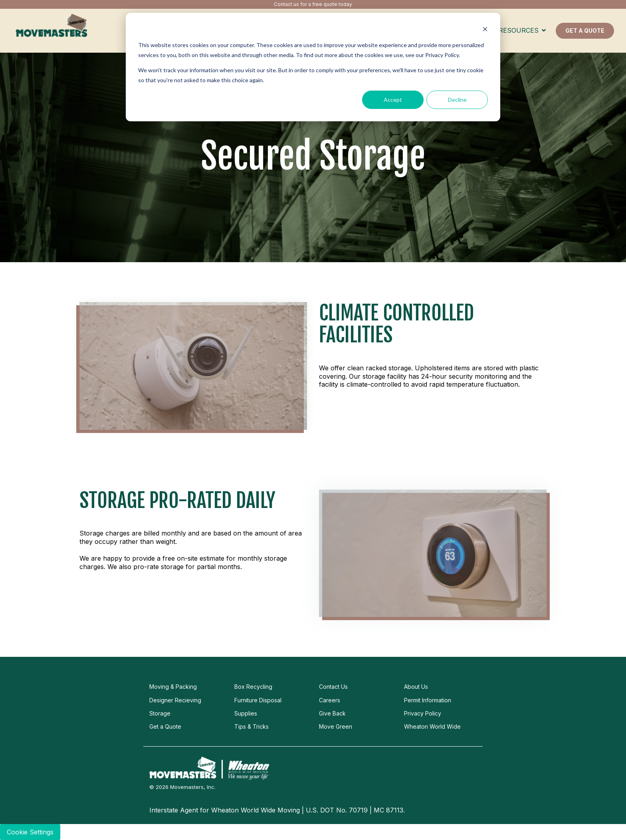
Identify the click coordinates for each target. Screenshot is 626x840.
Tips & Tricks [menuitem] (252, 726)
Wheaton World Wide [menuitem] (432, 726)
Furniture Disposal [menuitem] (258, 700)
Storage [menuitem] (160, 713)
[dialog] (313, 67)
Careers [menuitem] (330, 700)
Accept (393, 100)
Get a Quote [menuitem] (165, 726)
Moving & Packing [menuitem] (173, 687)
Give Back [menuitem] (332, 713)
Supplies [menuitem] (246, 713)
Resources (520, 30)
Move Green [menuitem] (336, 726)
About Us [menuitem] (416, 687)
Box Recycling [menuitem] (253, 687)
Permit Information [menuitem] (428, 700)
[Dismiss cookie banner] (485, 30)
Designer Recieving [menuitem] (175, 700)
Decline (457, 100)
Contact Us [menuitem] (333, 687)
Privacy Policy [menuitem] (423, 713)
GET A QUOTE (585, 31)
